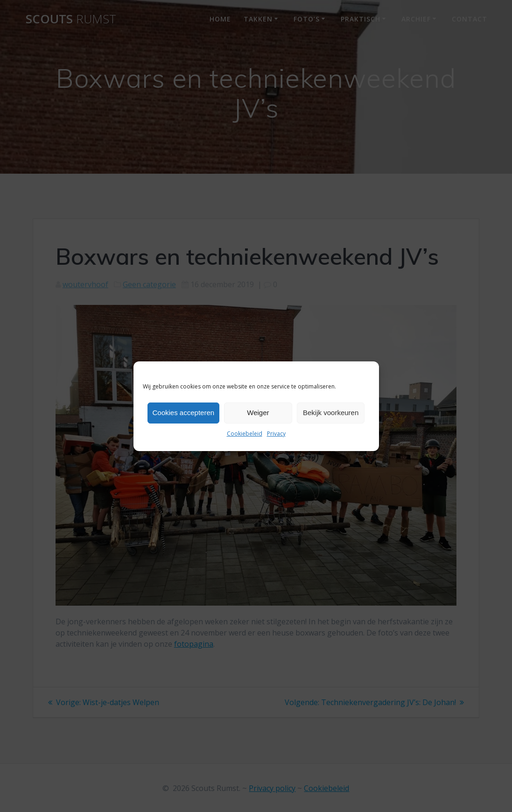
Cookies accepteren (184, 413)
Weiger (258, 413)
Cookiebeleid (245, 434)
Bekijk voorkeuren (331, 413)
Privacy (276, 434)
